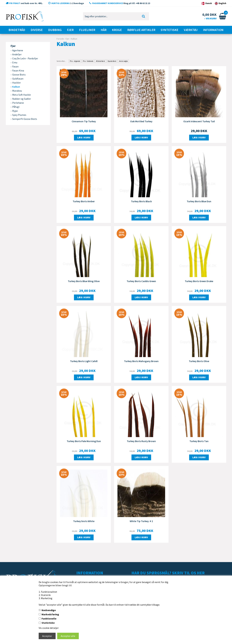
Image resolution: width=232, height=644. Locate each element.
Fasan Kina (18, 70)
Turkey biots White (84, 521)
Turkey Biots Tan (199, 441)
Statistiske (48, 623)
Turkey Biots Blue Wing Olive (84, 281)
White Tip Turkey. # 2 (141, 521)
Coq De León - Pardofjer (25, 58)
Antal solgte (123, 61)
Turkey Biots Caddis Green (141, 281)
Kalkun (16, 87)
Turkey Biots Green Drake (199, 281)
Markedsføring (50, 614)
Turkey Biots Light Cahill (84, 361)
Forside (60, 39)
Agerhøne (18, 50)
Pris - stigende (75, 61)
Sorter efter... (61, 61)
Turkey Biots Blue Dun (199, 201)
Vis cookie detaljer (49, 628)
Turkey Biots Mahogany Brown (141, 361)
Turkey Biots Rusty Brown (141, 441)
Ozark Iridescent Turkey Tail (199, 121)
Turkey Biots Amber (84, 201)
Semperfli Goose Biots (25, 119)
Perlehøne (18, 103)
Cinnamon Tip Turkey (84, 121)
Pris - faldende (88, 61)
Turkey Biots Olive (199, 361)
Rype (15, 111)
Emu (15, 62)
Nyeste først (112, 61)
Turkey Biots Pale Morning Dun (84, 441)
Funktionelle (49, 619)
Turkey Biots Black (141, 201)
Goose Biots (19, 75)
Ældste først (100, 61)
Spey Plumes (19, 115)
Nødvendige (49, 610)
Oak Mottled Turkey (141, 121)
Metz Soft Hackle (22, 95)
